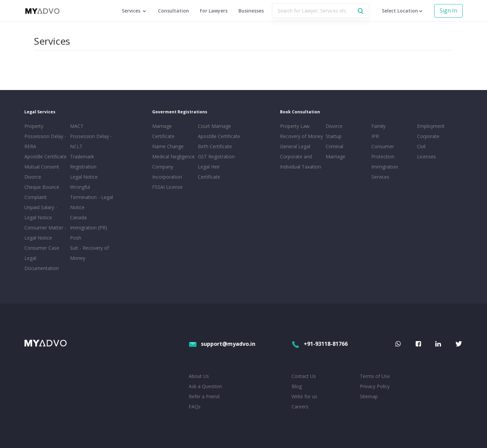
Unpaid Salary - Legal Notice (41, 212)
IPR (375, 136)
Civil (421, 146)
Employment (431, 126)
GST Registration (216, 156)
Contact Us (304, 376)
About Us (199, 376)
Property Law (295, 126)
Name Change (168, 146)
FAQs (195, 407)
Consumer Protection (383, 151)
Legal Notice (84, 177)
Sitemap (369, 396)
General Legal (295, 146)
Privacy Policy (375, 386)
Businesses (251, 11)
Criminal (334, 146)
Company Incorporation (167, 172)
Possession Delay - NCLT (91, 141)
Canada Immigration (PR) (89, 222)
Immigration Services (385, 172)
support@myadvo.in (222, 344)
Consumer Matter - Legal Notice (45, 233)
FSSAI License (167, 187)
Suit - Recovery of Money (89, 253)
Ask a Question (205, 386)
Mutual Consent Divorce (42, 172)
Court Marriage (214, 126)
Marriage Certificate (163, 131)
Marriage (335, 156)
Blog (297, 386)
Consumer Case (42, 248)
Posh (76, 238)
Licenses (426, 156)
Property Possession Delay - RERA (45, 136)
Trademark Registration (83, 162)
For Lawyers (214, 11)
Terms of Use (375, 376)
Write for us (304, 396)
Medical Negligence (173, 156)
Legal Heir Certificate (209, 172)
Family (378, 126)
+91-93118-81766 (320, 344)
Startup (334, 136)
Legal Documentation (42, 263)
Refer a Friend (204, 396)
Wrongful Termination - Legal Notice (91, 197)
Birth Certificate (215, 146)
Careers (300, 407)
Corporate (428, 136)
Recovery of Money (302, 136)
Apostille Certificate (45, 156)
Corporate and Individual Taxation (300, 162)
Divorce (334, 126)
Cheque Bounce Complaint (42, 192)
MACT (77, 126)
